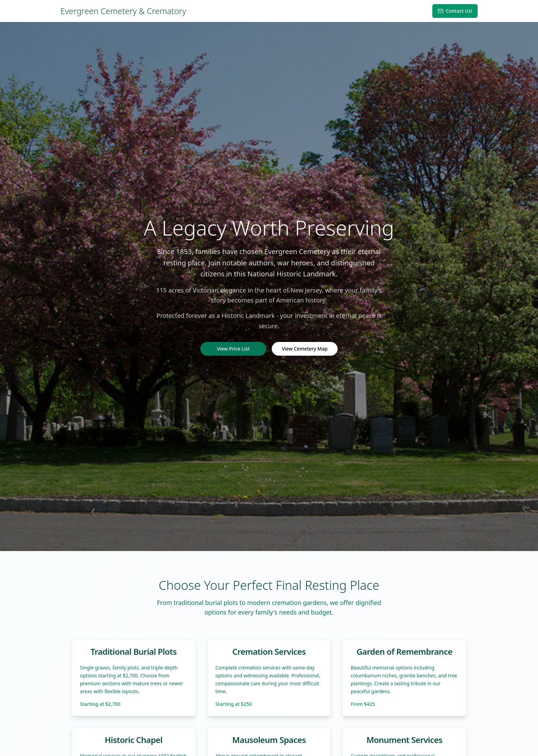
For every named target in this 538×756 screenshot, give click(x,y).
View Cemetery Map (305, 349)
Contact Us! (455, 11)
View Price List (233, 349)
